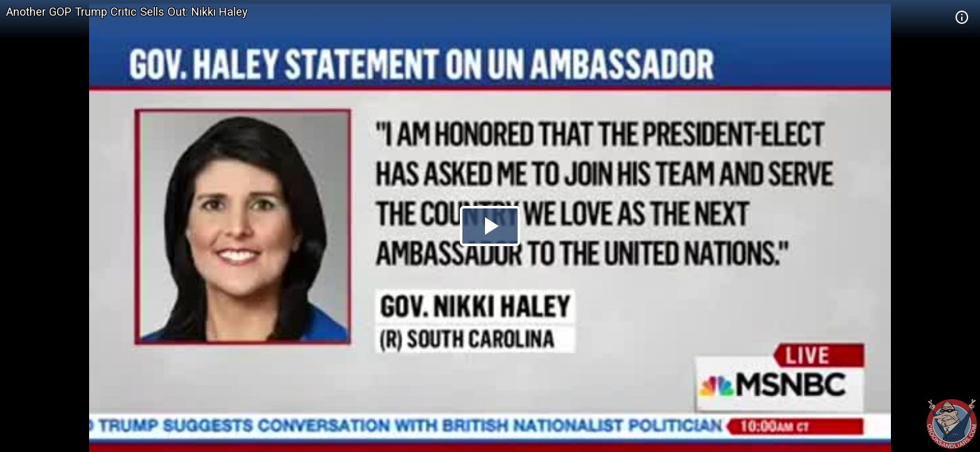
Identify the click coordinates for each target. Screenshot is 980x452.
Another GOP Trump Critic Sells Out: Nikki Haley (127, 12)
